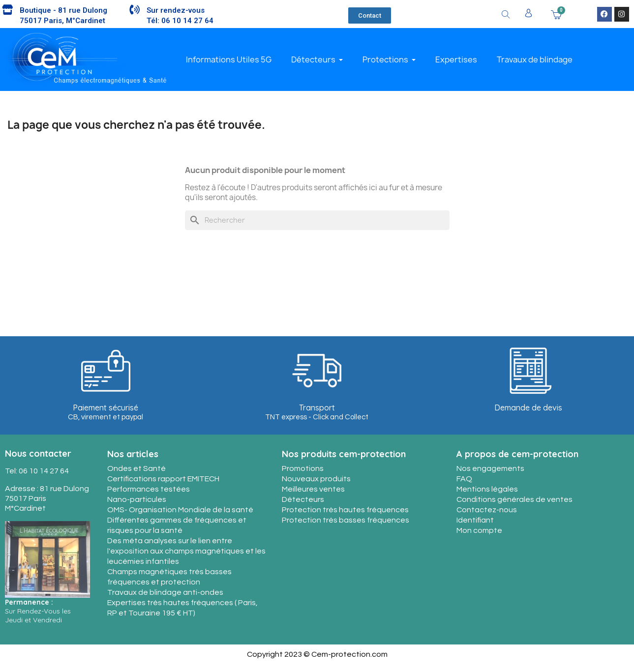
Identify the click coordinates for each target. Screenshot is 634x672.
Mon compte (479, 530)
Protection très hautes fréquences (345, 510)
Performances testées (149, 489)
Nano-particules (137, 499)
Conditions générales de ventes (514, 499)
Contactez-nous (487, 510)
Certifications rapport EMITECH (163, 479)
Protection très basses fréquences (346, 520)
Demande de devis (528, 408)
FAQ (464, 479)
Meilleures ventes (313, 489)
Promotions (303, 468)
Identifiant (475, 520)
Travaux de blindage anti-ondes (165, 592)
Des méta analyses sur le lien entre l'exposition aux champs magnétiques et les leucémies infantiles (186, 551)
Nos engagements (490, 468)
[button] (370, 15)
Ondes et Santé (136, 468)
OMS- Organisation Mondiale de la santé (180, 510)
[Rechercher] (317, 220)
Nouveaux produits (316, 479)
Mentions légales (487, 489)
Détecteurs (303, 499)
